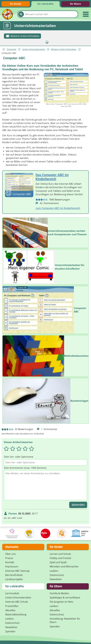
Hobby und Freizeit (60, 558)
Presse (9, 558)
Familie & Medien (59, 593)
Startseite (12, 49)
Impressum (12, 566)
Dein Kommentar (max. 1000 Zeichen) (25, 467)
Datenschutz (57, 575)
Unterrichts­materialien (34, 49)
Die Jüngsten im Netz (61, 601)
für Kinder (16, 4)
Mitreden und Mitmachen (64, 566)
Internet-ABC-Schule (17, 601)
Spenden (10, 631)
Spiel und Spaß (58, 562)
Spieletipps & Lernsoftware (65, 597)
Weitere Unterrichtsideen (64, 49)
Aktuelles (10, 610)
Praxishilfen (12, 606)
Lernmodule (12, 593)
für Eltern (75, 4)
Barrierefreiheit (14, 575)
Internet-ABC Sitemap (17, 570)
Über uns (11, 553)
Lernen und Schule (60, 553)
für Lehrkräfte (46, 4)
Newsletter (56, 579)
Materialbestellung (16, 614)
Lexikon (54, 570)
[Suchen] (21, 14)
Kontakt (10, 562)
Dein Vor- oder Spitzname (19, 456)
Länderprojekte (14, 579)
